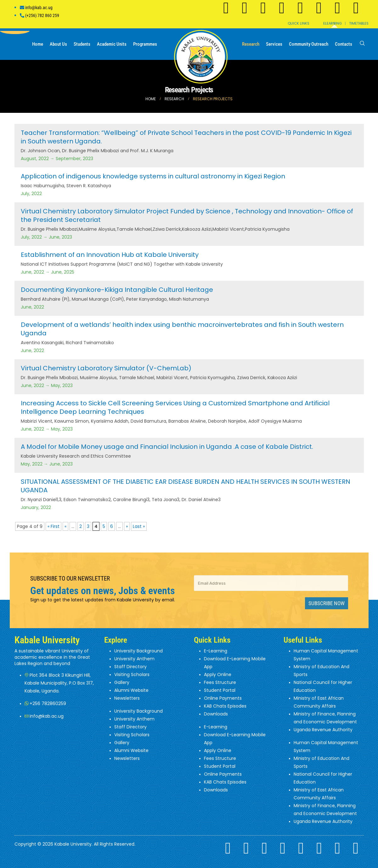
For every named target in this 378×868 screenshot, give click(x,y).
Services (274, 44)
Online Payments (223, 698)
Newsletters (127, 698)
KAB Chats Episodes (225, 706)
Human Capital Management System (326, 655)
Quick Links (299, 23)
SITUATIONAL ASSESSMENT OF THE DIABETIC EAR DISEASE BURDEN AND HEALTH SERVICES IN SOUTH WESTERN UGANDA (186, 486)
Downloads (216, 714)
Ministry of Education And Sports (322, 671)
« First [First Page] (54, 526)
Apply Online (218, 674)
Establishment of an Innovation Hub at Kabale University (110, 255)
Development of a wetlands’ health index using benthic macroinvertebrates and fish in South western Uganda (182, 329)
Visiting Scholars (132, 674)
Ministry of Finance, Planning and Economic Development (325, 718)
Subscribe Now (327, 603)
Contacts (344, 44)
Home (38, 44)
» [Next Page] (127, 526)
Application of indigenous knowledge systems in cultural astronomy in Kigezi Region (153, 176)
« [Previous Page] (65, 526)
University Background (138, 651)
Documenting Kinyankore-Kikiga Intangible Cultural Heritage (117, 290)
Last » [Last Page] (139, 526)
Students (82, 44)
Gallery (122, 682)
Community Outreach (309, 44)
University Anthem (134, 659)
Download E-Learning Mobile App (235, 663)
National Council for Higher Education (323, 686)
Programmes (145, 44)
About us (58, 44)
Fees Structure (220, 682)
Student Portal (220, 690)
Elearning (333, 23)
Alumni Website (131, 690)
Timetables (359, 23)
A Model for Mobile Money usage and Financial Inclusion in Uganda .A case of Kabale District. (167, 447)
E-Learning (216, 651)
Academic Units (112, 44)
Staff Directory (130, 667)
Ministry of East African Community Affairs (319, 702)
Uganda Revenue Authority (323, 730)
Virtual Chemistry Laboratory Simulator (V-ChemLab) (106, 368)
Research (251, 44)
